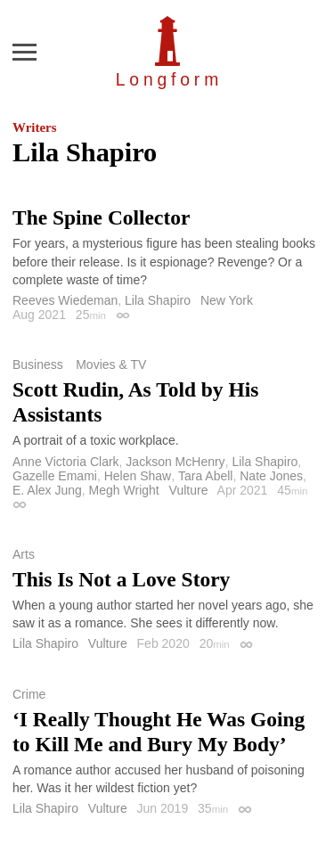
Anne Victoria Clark (66, 462)
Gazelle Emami (55, 476)
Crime (29, 694)
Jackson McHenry (175, 462)
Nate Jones (271, 476)
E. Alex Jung (47, 490)
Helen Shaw (138, 476)
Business (38, 364)
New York (227, 300)
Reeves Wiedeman (65, 300)
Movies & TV (111, 364)
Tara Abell (205, 476)
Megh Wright (124, 490)
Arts (24, 554)
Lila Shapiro (158, 300)
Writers (34, 127)
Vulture (189, 490)
